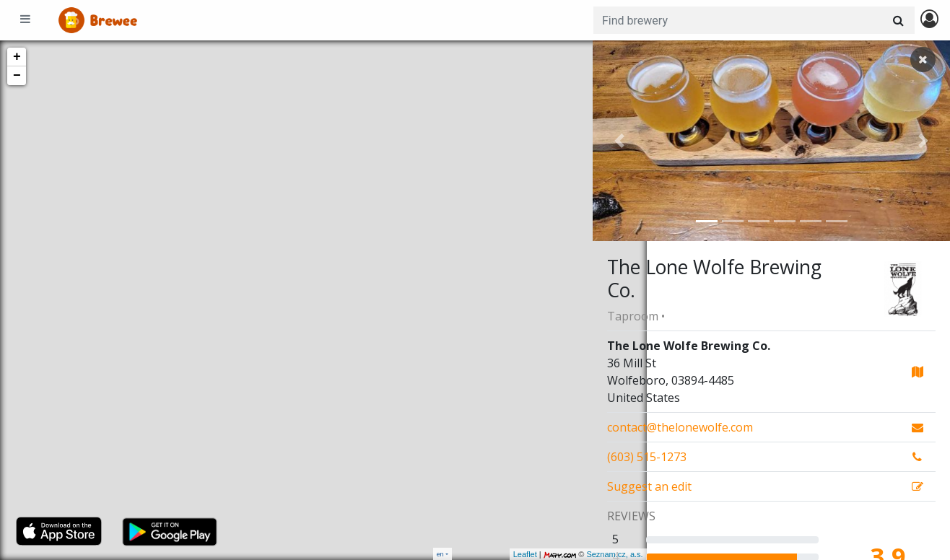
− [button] (17, 76)
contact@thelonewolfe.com (680, 427)
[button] (619, 141)
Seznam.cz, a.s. (561, 554)
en (440, 554)
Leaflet (471, 554)
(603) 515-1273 (647, 457)
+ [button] (17, 57)
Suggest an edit (649, 486)
